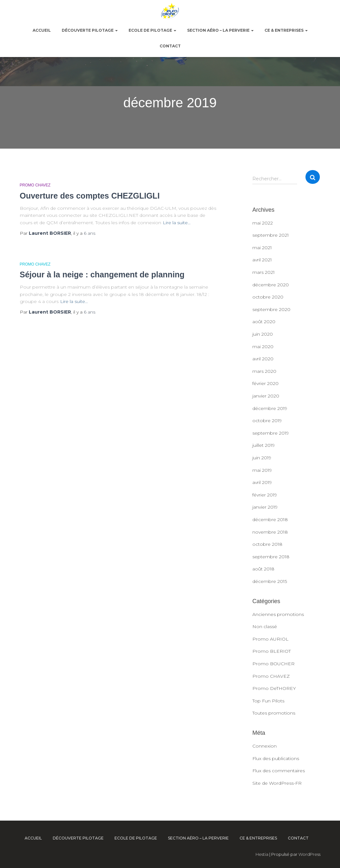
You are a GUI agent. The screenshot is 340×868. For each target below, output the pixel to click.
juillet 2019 (264, 445)
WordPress (309, 854)
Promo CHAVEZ (35, 185)
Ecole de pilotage (152, 30)
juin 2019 (262, 458)
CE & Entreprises (286, 30)
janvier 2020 (266, 396)
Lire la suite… (177, 223)
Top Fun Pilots (268, 701)
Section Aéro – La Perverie (220, 30)
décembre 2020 (271, 285)
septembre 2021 (271, 235)
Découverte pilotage (90, 30)
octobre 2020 (268, 297)
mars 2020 (264, 371)
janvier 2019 (265, 507)
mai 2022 (263, 223)
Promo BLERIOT (272, 651)
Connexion (265, 746)
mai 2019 (262, 470)
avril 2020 (263, 359)
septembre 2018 (271, 557)
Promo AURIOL (270, 639)
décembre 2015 (270, 581)
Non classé (265, 626)
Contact (170, 46)
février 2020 (265, 383)
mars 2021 (264, 272)
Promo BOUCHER (273, 664)
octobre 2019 (267, 421)
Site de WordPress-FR (277, 783)
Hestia (262, 854)
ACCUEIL (42, 30)
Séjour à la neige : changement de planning (102, 274)
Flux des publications (276, 758)
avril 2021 (262, 260)
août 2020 (264, 322)
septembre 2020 (271, 309)
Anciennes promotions (278, 614)
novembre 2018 (270, 532)
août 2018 (263, 569)
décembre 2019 (270, 408)
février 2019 (265, 495)
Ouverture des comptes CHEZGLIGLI (90, 196)
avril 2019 (262, 482)
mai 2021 (262, 248)
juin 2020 (263, 334)
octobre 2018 (267, 544)
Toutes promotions (274, 713)
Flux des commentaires (279, 771)
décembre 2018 (270, 520)
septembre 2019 (271, 433)
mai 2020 (263, 347)
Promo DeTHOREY (274, 688)
